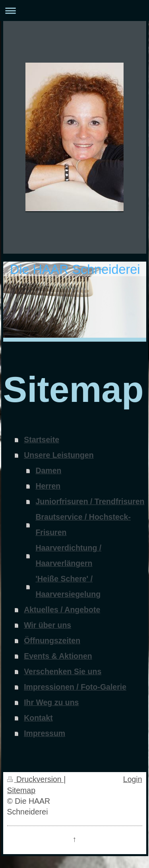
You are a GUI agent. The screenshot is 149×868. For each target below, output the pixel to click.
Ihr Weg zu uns (51, 702)
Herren (48, 486)
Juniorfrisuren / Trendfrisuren (90, 501)
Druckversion (36, 779)
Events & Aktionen (58, 656)
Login (133, 779)
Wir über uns (47, 625)
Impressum (45, 733)
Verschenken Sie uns (63, 671)
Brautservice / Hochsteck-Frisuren (83, 525)
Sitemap (21, 790)
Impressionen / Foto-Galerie (75, 687)
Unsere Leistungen (59, 455)
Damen (48, 470)
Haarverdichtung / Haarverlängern (68, 555)
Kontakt (38, 718)
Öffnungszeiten (52, 640)
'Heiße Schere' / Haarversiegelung (68, 586)
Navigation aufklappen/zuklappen (74, 11)
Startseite (42, 440)
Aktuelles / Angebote (62, 610)
